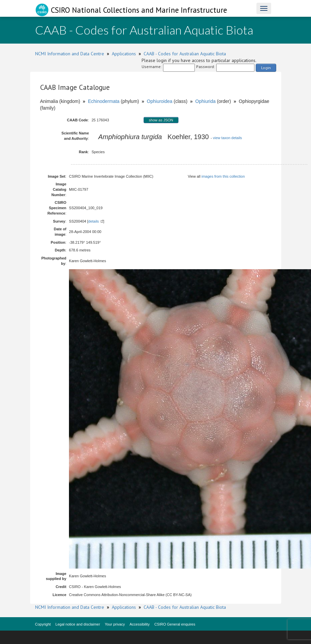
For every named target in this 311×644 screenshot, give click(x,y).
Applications (124, 54)
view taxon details (227, 138)
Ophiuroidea (160, 101)
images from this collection (223, 176)
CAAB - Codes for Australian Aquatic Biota (185, 54)
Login (266, 68)
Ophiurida (205, 101)
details (94, 221)
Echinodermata (104, 101)
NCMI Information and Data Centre (70, 54)
